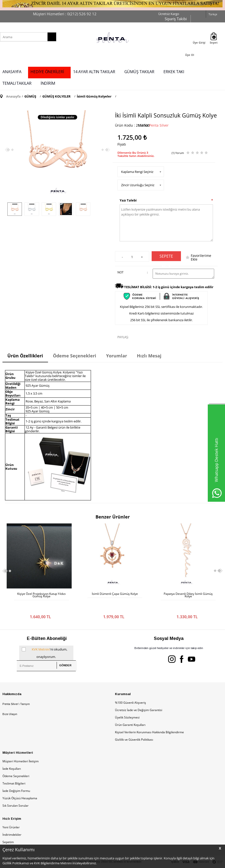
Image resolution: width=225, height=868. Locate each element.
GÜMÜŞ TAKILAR (139, 72)
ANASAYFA (12, 72)
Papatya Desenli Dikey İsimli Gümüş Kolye (115, 595)
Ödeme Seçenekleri (16, 764)
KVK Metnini (41, 637)
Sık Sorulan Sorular (16, 793)
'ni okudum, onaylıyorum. (45, 640)
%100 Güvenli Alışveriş (130, 690)
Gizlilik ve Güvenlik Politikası (134, 727)
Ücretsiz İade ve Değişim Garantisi (139, 698)
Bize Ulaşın (10, 702)
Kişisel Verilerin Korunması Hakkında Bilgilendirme (149, 720)
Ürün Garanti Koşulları (130, 712)
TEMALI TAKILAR (17, 83)
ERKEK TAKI (174, 72)
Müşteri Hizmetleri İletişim (21, 749)
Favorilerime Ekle (201, 257)
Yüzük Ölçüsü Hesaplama (20, 786)
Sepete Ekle (166, 257)
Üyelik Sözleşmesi (127, 705)
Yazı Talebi (128, 200)
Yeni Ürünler (11, 815)
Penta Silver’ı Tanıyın (16, 692)
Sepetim (8, 830)
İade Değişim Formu (16, 778)
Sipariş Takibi (176, 19)
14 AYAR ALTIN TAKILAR (94, 72)
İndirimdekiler (12, 822)
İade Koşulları (12, 756)
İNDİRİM (48, 83)
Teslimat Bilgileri (14, 771)
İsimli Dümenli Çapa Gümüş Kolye (41, 594)
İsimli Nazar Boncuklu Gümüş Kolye (188, 594)
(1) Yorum (178, 153)
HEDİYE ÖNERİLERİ (47, 72)
